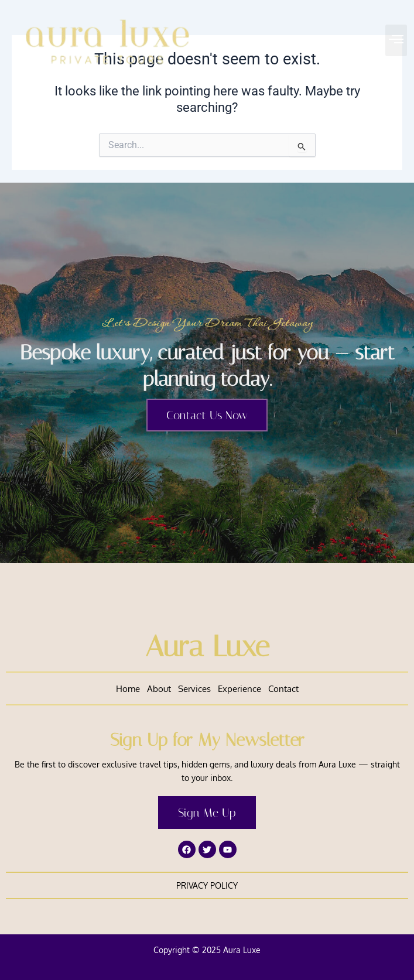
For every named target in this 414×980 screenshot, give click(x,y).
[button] (396, 40)
